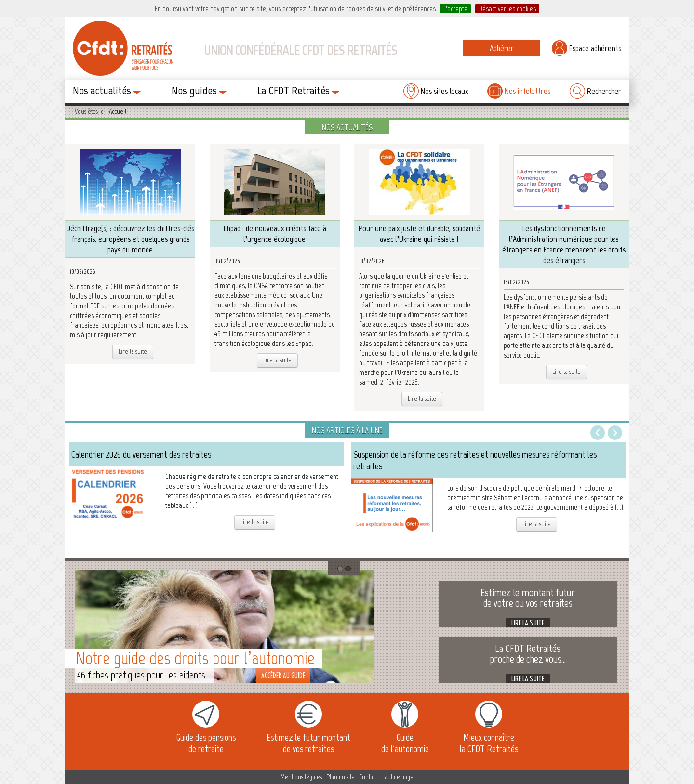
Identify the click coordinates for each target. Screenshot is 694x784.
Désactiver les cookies (507, 9)
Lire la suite (133, 352)
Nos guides (199, 90)
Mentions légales (301, 777)
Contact (368, 777)
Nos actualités (107, 90)
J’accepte (456, 9)
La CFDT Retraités (298, 90)
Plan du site (340, 777)
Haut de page (397, 777)
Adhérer (502, 48)
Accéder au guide (283, 676)
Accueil (118, 112)
